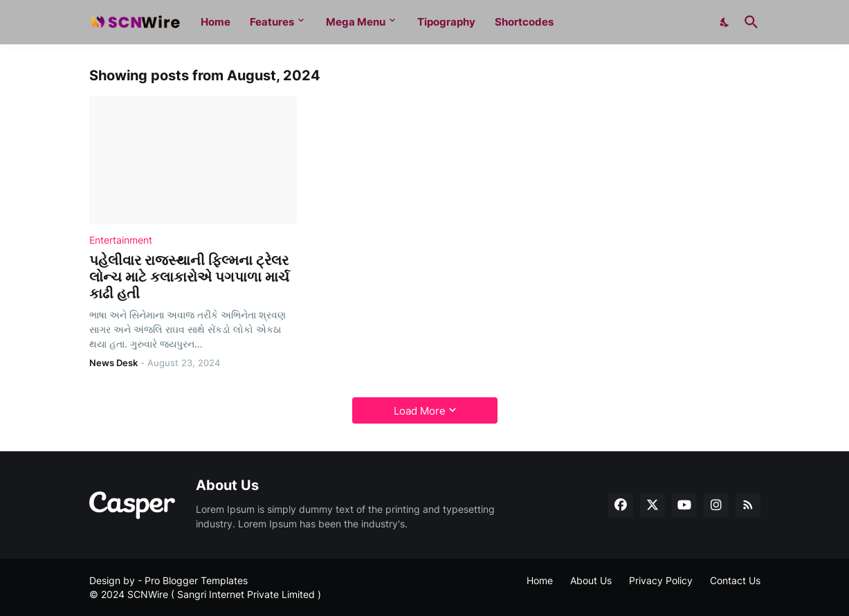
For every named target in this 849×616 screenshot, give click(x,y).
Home (216, 22)
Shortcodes (524, 22)
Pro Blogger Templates (196, 580)
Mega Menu (356, 22)
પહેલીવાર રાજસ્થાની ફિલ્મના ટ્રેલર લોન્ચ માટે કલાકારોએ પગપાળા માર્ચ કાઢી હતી (189, 277)
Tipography (446, 22)
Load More (420, 411)
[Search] (749, 22)
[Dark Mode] (725, 22)
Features (272, 22)
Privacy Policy (661, 580)
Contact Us (735, 580)
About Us (591, 580)
